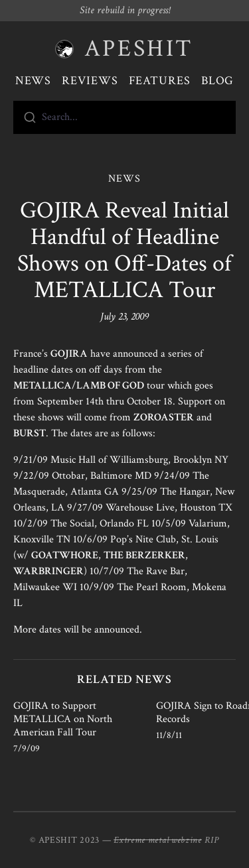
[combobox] (124, 117)
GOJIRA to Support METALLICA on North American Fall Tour (63, 719)
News (34, 81)
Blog (218, 81)
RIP (212, 840)
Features (160, 81)
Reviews (90, 81)
